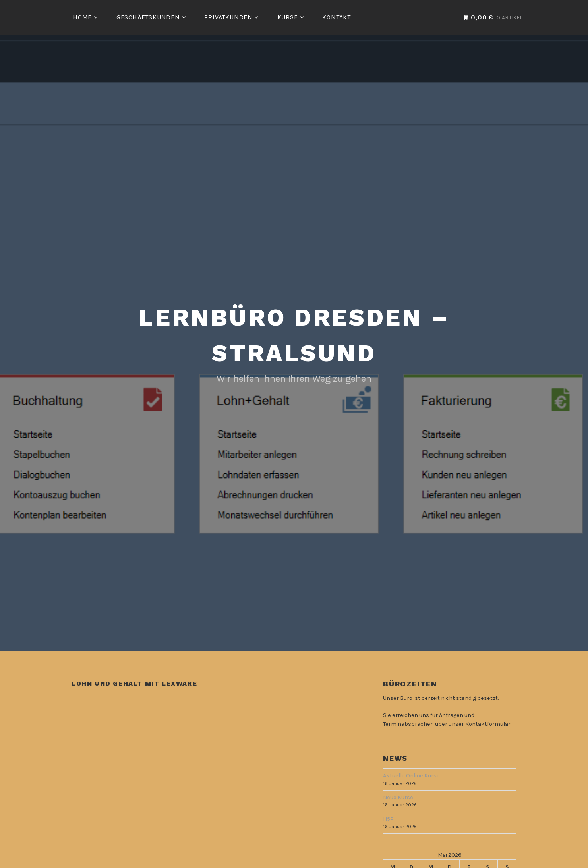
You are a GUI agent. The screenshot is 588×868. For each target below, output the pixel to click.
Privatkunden (228, 17)
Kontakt (337, 17)
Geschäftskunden (148, 17)
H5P (388, 819)
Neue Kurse (398, 797)
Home (82, 17)
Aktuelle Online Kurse (411, 776)
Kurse (288, 17)
